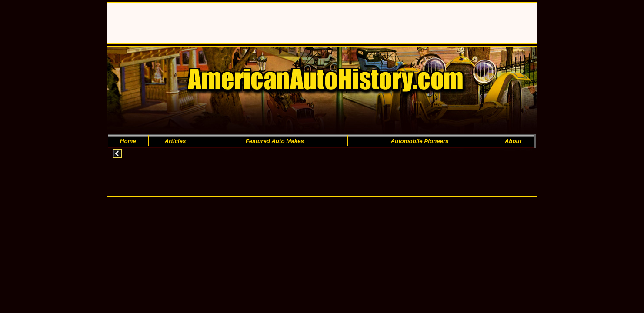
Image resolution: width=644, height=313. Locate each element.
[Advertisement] (266, 22)
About (513, 141)
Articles (175, 141)
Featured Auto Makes (275, 141)
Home (128, 141)
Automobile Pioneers (419, 141)
